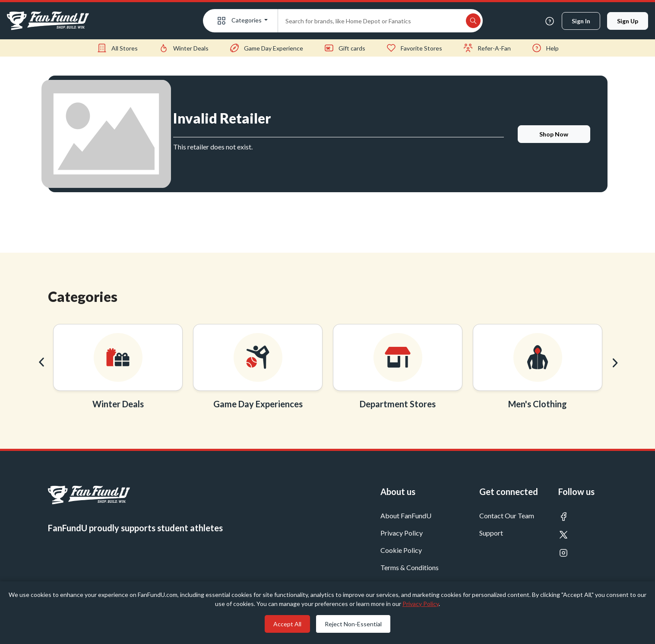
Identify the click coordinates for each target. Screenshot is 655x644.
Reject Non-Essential (353, 624)
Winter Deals (184, 48)
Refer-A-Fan (487, 48)
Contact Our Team (507, 516)
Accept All (287, 624)
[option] (118, 369)
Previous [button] (41, 362)
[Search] (371, 21)
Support (491, 533)
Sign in (581, 21)
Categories (240, 21)
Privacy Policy (402, 533)
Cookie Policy (401, 550)
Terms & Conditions (410, 567)
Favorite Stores (414, 48)
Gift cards (345, 48)
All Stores (117, 48)
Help (545, 48)
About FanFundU (406, 516)
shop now (554, 134)
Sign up (628, 21)
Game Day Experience (266, 48)
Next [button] (614, 362)
